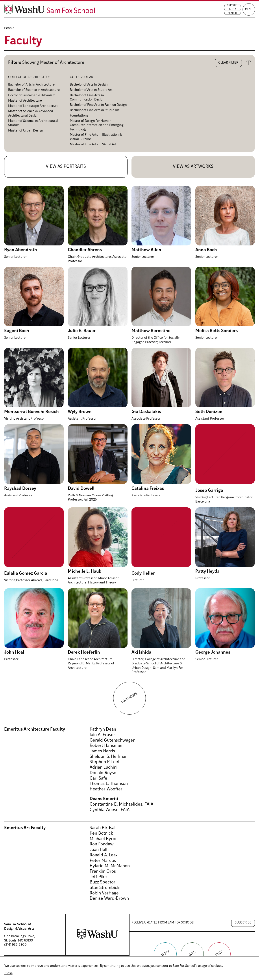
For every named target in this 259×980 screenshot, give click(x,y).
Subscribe (243, 923)
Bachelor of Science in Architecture (34, 90)
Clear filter (228, 63)
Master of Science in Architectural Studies (33, 123)
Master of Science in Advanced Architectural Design (31, 114)
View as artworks (193, 167)
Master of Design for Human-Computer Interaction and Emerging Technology (97, 125)
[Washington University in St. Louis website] (97, 938)
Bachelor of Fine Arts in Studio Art (95, 110)
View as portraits (66, 167)
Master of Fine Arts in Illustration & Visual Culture (96, 137)
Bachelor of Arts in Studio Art (91, 90)
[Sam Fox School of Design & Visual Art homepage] (65, 12)
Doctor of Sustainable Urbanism (32, 96)
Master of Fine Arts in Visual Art (93, 145)
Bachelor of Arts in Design (89, 85)
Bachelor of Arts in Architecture (31, 85)
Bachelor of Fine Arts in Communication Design (87, 98)
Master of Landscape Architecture (33, 106)
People (9, 28)
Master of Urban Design (26, 131)
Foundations (79, 116)
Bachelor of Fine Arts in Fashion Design (98, 105)
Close (8, 974)
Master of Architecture (25, 101)
